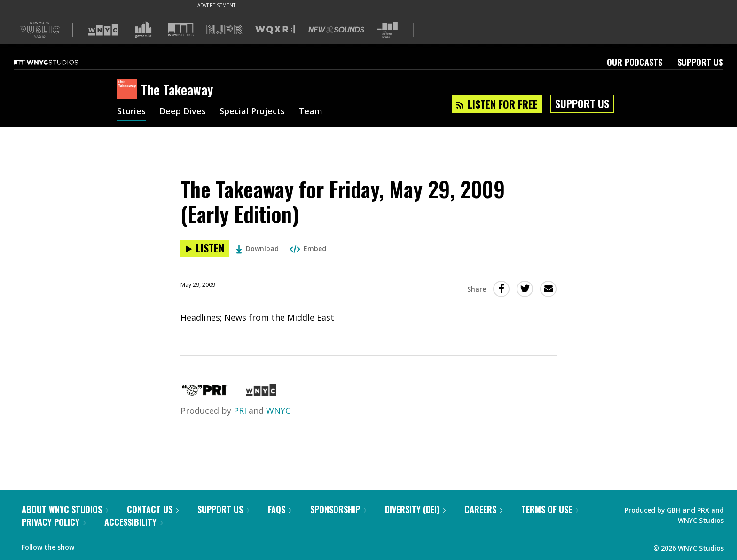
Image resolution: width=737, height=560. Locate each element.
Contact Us (153, 509)
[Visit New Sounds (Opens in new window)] (336, 30)
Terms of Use (550, 509)
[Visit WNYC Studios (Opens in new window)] (181, 29)
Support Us (700, 62)
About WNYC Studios (65, 509)
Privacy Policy (54, 522)
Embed (308, 248)
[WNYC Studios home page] (58, 62)
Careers (483, 509)
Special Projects (252, 112)
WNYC (278, 410)
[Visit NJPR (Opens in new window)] (224, 30)
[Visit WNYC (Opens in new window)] (103, 30)
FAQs (280, 509)
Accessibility (133, 522)
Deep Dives (183, 112)
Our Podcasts (635, 62)
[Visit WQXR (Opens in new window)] (275, 30)
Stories (131, 112)
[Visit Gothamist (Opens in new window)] (143, 30)
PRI (240, 410)
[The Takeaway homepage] (129, 90)
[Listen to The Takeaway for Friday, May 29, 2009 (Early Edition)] (205, 248)
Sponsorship (338, 509)
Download (257, 248)
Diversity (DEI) (415, 509)
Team (310, 112)
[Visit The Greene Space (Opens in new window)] (387, 30)
